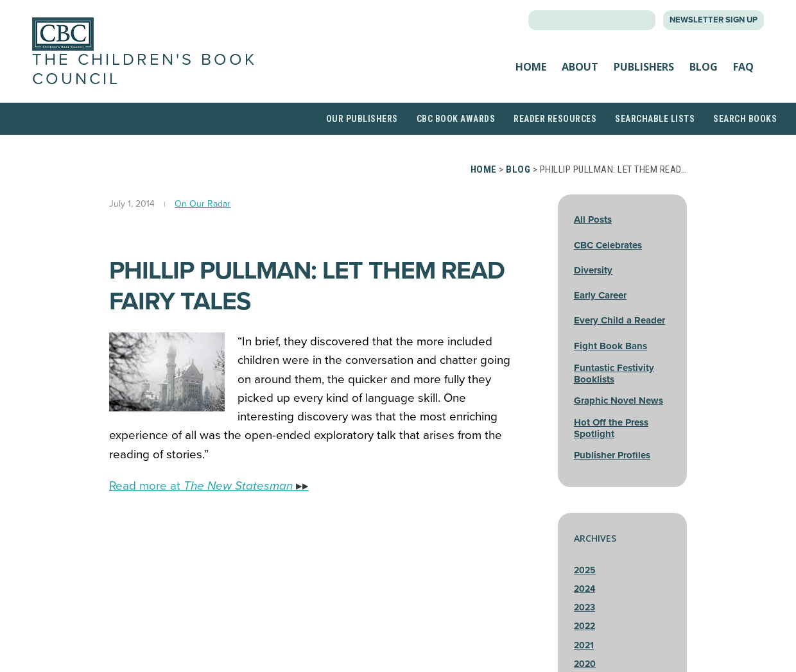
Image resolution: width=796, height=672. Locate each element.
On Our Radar (203, 204)
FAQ (743, 67)
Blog (704, 67)
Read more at (209, 486)
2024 (584, 589)
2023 (584, 607)
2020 (585, 664)
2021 (584, 645)
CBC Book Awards (456, 119)
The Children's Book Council (144, 69)
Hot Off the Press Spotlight (611, 428)
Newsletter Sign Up (714, 20)
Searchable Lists (655, 119)
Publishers (644, 67)
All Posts (593, 220)
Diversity (593, 270)
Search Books (745, 119)
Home (531, 67)
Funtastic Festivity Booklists (614, 374)
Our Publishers (362, 119)
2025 (585, 570)
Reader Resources (555, 119)
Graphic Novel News (619, 401)
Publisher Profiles (612, 455)
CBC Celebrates (608, 245)
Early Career (600, 295)
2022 (584, 626)
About (580, 67)
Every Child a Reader (619, 320)
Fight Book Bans (610, 346)
